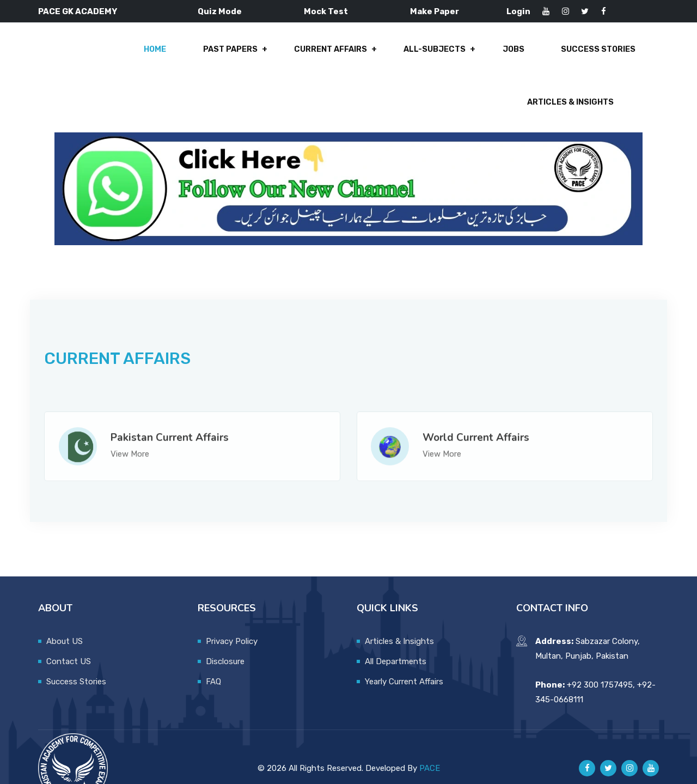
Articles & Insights (591, 56)
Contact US (69, 638)
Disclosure (225, 638)
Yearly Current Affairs (404, 658)
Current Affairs (221, 56)
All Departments (396, 638)
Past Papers (123, 56)
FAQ (213, 658)
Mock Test (326, 11)
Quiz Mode (220, 11)
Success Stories (477, 56)
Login (518, 11)
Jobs (396, 56)
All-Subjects (322, 56)
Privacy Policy (232, 618)
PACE (430, 745)
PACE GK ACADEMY (78, 11)
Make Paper (435, 11)
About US (65, 618)
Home (52, 56)
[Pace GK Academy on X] (608, 745)
